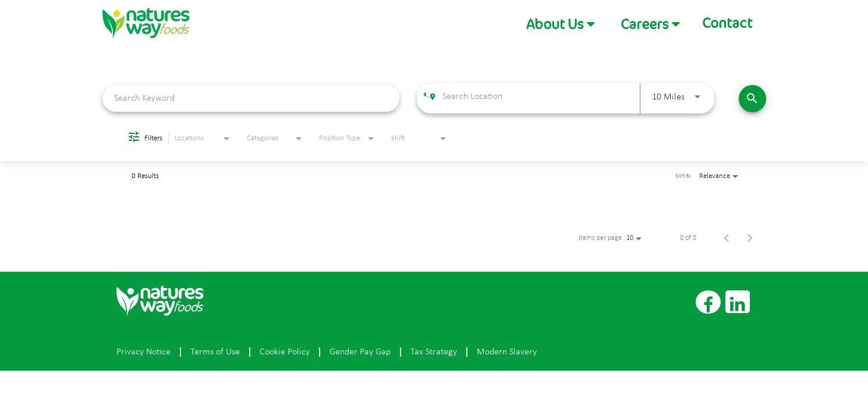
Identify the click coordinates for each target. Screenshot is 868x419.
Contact (727, 23)
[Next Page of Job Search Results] (750, 238)
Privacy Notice (144, 352)
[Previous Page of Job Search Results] (727, 238)
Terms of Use (215, 352)
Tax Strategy (434, 352)
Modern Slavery (507, 352)
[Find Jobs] (752, 99)
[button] (561, 24)
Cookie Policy (285, 352)
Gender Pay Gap (360, 352)
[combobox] (251, 98)
